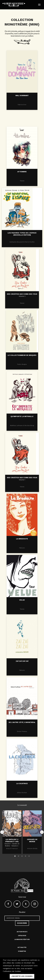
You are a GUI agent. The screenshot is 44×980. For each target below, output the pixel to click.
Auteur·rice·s (22, 932)
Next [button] (42, 832)
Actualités (22, 947)
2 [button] (19, 856)
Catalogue (22, 936)
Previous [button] (2, 832)
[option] (12, 832)
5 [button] (29, 856)
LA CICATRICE (22, 799)
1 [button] (15, 856)
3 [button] (22, 856)
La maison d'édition (22, 939)
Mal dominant (22, 97)
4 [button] (26, 856)
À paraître (22, 951)
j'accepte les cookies (22, 976)
